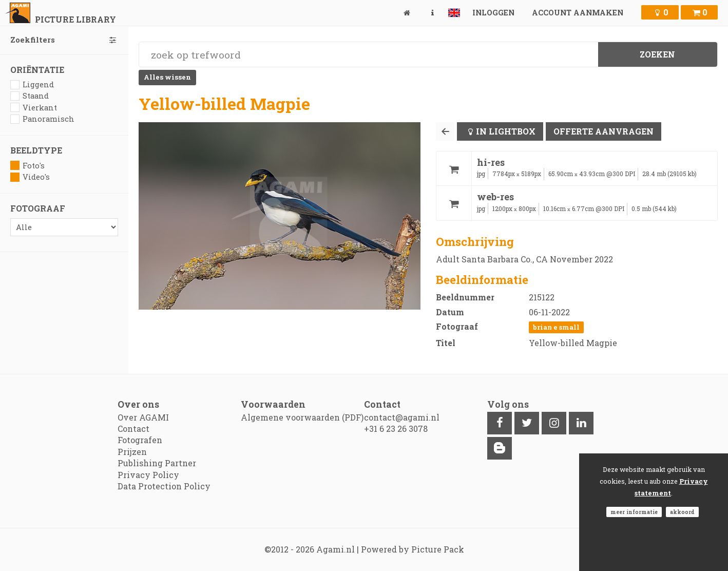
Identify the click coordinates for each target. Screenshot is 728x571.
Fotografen (140, 440)
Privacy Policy (148, 475)
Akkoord (682, 512)
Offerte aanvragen (604, 131)
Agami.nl (336, 549)
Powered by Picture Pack (413, 549)
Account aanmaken (578, 13)
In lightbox (506, 131)
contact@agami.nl (402, 417)
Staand (30, 96)
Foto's (27, 166)
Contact (133, 429)
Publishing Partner (157, 463)
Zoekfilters (64, 40)
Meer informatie (634, 512)
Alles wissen (167, 77)
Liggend (32, 84)
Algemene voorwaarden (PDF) (302, 417)
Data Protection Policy (164, 486)
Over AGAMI (143, 417)
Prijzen (132, 452)
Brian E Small (556, 327)
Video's (30, 177)
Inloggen (493, 13)
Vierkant (34, 108)
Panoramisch (42, 119)
